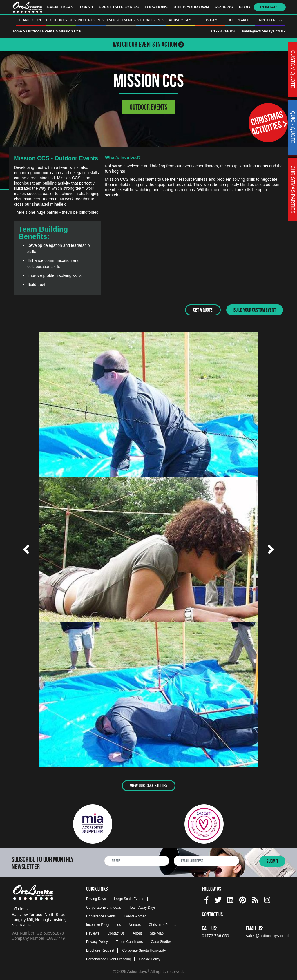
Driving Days (96, 899)
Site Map (157, 933)
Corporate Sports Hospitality (144, 950)
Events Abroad (135, 916)
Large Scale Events (129, 899)
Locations (156, 7)
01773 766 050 (224, 31)
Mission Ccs (70, 31)
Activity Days (181, 20)
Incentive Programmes (104, 924)
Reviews (224, 7)
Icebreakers (240, 20)
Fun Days (211, 20)
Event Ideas (60, 7)
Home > (18, 31)
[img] (207, 899)
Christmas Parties (163, 924)
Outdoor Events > (42, 31)
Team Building (31, 20)
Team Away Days (142, 907)
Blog (244, 7)
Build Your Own (191, 7)
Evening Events (121, 20)
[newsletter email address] (206, 860)
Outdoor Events (61, 20)
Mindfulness (270, 20)
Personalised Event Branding (109, 959)
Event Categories (119, 7)
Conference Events (101, 916)
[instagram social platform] (267, 898)
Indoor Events (91, 20)
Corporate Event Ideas (104, 907)
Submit (272, 861)
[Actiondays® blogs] (255, 898)
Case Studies (161, 941)
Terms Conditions (130, 941)
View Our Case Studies (149, 785)
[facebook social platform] (207, 898)
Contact (270, 7)
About (137, 933)
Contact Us (116, 933)
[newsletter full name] (137, 860)
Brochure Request (100, 950)
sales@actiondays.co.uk (264, 31)
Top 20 (86, 7)
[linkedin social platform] (230, 898)
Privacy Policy (97, 941)
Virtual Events (151, 20)
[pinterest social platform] (243, 898)
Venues (135, 924)
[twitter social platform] (218, 898)
